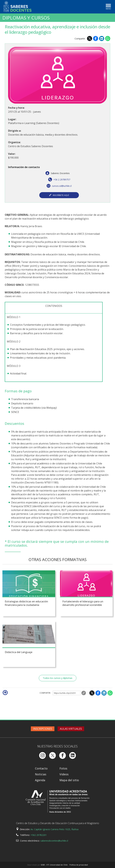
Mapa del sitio (69, 780)
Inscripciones (43, 729)
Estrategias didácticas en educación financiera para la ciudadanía (26, 603)
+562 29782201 (39, 835)
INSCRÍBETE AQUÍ (61, 195)
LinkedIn (102, 38)
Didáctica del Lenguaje (19, 652)
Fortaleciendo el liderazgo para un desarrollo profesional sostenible (83, 603)
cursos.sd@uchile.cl (59, 186)
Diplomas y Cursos (26, 18)
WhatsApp (108, 38)
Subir (5, 692)
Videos (64, 774)
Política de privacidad (79, 865)
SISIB (43, 865)
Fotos (63, 768)
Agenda (40, 780)
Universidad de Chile (59, 865)
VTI (48, 865)
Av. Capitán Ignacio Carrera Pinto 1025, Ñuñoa (54, 829)
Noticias (41, 774)
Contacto (41, 768)
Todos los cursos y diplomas (58, 678)
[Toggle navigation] (108, 7)
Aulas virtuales (71, 729)
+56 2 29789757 (59, 180)
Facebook (96, 38)
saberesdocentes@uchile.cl (54, 841)
